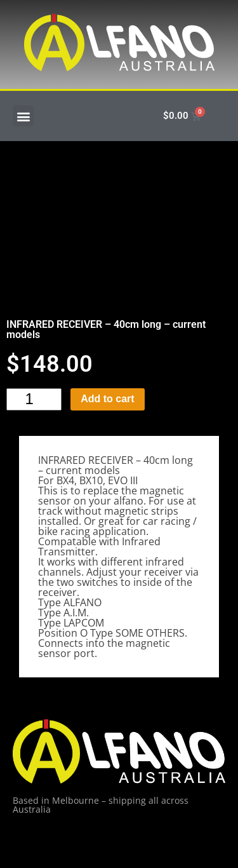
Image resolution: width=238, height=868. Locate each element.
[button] (23, 116)
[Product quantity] (34, 400)
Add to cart (107, 399)
